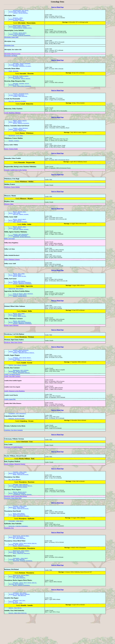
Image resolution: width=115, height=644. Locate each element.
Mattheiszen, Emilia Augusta (22, 83)
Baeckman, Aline (14, 90)
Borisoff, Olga (18, 631)
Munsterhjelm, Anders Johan (22, 27)
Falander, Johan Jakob (20, 490)
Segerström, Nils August (16, 301)
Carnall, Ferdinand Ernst (21, 99)
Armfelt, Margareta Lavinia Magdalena (14, 408)
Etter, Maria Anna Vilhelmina (22, 91)
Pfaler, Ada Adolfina (20, 623)
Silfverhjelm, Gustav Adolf (11, 40)
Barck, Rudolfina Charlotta (17, 536)
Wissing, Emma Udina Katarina (18, 642)
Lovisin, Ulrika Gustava (21, 14)
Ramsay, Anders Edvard (20, 127)
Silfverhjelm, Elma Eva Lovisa (12, 57)
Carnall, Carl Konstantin (17, 101)
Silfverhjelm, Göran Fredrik (18, 12)
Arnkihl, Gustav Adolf (20, 35)
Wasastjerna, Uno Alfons (16, 560)
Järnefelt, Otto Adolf (20, 620)
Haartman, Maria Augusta (16, 568)
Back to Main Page (57, 7)
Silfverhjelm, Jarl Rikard (11, 59)
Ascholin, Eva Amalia (15, 20)
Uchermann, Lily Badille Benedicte (13, 465)
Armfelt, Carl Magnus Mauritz (18, 367)
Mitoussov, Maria (9, 212)
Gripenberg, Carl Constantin (18, 431)
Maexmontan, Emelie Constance (18, 389)
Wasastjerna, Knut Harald (17, 576)
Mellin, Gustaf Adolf (20, 229)
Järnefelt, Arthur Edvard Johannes (19, 621)
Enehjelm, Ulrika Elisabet (17, 436)
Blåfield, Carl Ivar (19, 628)
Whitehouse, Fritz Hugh (16, 144)
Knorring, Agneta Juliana (21, 223)
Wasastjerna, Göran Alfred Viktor (13, 519)
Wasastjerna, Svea (9, 550)
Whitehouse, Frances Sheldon (12, 195)
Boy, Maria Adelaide (15, 498)
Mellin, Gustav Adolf (15, 287)
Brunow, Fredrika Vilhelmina (22, 38)
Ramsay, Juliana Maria (20, 310)
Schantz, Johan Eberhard (21, 135)
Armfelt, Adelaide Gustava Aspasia (24, 368)
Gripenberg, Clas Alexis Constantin (13, 448)
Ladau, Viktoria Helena (20, 507)
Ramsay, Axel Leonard (15, 129)
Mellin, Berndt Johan (20, 220)
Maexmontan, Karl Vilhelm (21, 387)
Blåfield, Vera (13, 630)
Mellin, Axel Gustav (15, 238)
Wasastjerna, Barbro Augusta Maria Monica (16, 517)
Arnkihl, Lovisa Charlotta (17, 37)
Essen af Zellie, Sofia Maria (18, 308)
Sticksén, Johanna (19, 22)
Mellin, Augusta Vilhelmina (17, 513)
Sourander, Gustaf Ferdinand (22, 67)
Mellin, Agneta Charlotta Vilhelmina (20, 295)
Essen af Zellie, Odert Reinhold (23, 307)
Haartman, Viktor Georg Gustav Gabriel (21, 505)
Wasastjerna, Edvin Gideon (17, 528)
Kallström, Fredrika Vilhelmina (18, 548)
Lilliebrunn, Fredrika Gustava (23, 515)
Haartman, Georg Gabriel (21, 504)
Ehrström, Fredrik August (21, 80)
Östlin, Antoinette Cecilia (22, 390)
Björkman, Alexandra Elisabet (22, 70)
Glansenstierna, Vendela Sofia (23, 30)
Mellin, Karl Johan (15, 222)
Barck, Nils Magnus (19, 535)
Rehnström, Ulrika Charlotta (22, 248)
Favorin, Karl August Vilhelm (18, 382)
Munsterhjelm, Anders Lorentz (18, 29)
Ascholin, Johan (18, 19)
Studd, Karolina (14, 75)
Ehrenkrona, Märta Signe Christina (13, 357)
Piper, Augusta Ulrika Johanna (23, 377)
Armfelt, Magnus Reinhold (21, 365)
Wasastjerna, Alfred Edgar (17, 492)
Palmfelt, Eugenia (14, 375)
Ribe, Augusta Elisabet (20, 231)
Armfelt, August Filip (10, 417)
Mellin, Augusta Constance (21, 130)
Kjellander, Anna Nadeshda (17, 584)
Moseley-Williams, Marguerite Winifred (15, 482)
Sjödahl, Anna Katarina (20, 102)
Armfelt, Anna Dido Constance (12, 394)
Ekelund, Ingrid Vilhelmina (11, 340)
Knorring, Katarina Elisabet (18, 107)
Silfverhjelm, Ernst (9, 48)
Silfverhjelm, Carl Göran (21, 11)
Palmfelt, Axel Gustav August (22, 374)
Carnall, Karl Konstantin (21, 245)
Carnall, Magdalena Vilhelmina (12, 119)
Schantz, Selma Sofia (20, 138)
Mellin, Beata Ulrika (15, 230)
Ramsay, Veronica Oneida (11, 157)
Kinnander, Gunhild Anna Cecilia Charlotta (16, 178)
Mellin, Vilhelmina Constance (12, 271)
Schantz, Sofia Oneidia (16, 137)
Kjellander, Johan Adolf (16, 543)
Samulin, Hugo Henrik (15, 636)
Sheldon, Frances (14, 149)
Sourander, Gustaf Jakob (16, 68)
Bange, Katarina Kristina (21, 493)
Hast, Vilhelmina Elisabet (21, 538)
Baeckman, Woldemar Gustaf (21, 88)
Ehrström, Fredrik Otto (16, 82)
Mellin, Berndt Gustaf (20, 512)
